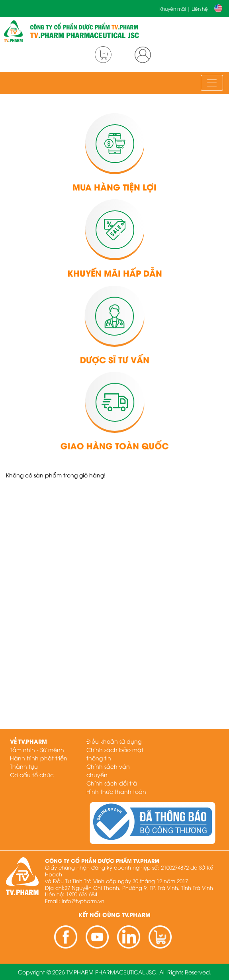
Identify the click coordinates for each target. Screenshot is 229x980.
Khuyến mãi (172, 9)
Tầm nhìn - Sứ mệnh (37, 749)
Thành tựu (24, 766)
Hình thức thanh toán (116, 791)
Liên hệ (200, 9)
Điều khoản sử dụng (114, 741)
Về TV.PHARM (28, 741)
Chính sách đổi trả (112, 783)
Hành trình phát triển (39, 758)
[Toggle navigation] (212, 83)
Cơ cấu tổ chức (32, 775)
